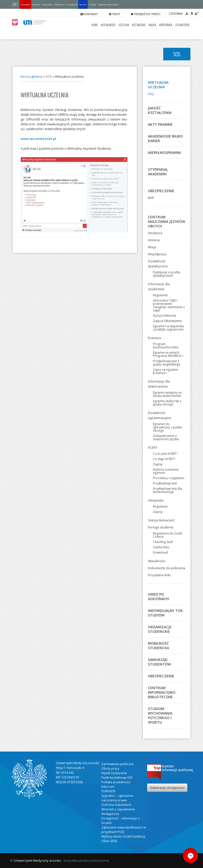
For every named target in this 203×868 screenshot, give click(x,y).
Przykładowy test (165, 483)
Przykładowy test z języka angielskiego (167, 363)
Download (160, 552)
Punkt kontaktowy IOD (117, 778)
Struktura (155, 233)
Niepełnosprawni (164, 153)
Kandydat (25, 4)
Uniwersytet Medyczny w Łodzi (37, 860)
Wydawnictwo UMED (108, 4)
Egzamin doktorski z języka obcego (167, 403)
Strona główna (31, 76)
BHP (151, 198)
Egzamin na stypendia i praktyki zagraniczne (168, 328)
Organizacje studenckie (160, 629)
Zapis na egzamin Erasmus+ (166, 371)
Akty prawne (160, 124)
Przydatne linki (159, 575)
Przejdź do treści (146, 14)
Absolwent (47, 4)
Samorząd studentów (159, 662)
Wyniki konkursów (114, 773)
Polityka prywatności (116, 782)
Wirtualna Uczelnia (158, 85)
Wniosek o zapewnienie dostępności (118, 812)
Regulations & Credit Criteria (168, 535)
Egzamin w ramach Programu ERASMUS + (168, 354)
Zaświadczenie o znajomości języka (166, 437)
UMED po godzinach (158, 596)
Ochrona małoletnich (116, 805)
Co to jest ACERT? (165, 454)
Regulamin (160, 295)
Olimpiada (156, 500)
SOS (49, 76)
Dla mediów (182, 25)
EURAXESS (108, 791)
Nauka (152, 25)
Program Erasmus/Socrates (166, 346)
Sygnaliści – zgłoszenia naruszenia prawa (117, 798)
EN (15, 4)
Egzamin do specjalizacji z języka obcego (167, 427)
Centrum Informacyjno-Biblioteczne (162, 692)
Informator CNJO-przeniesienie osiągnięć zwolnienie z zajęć (169, 305)
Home (95, 25)
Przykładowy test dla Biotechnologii (168, 490)
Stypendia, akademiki (158, 172)
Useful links (161, 547)
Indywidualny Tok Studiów (165, 613)
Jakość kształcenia (160, 110)
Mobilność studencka (158, 646)
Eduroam (108, 787)
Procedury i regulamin (169, 478)
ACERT (153, 447)
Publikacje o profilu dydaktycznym (167, 274)
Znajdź (92, 4)
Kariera (83, 4)
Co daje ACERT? (164, 459)
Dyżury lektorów (165, 316)
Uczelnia (124, 25)
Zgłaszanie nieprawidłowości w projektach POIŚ (124, 830)
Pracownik (72, 4)
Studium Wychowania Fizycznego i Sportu (160, 715)
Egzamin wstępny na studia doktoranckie (167, 394)
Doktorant (60, 4)
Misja (152, 247)
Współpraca (166, 25)
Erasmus (155, 338)
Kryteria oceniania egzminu (166, 471)
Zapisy (158, 464)
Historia (154, 240)
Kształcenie (139, 25)
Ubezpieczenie (161, 191)
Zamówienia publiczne (117, 764)
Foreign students (161, 527)
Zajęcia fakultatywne (167, 321)
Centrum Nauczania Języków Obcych (167, 221)
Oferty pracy (110, 769)
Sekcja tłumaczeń (161, 520)
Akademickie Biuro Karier (165, 138)
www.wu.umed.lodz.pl (38, 139)
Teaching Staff (163, 542)
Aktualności (108, 25)
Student (36, 4)
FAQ (151, 94)
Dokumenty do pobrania (167, 568)
